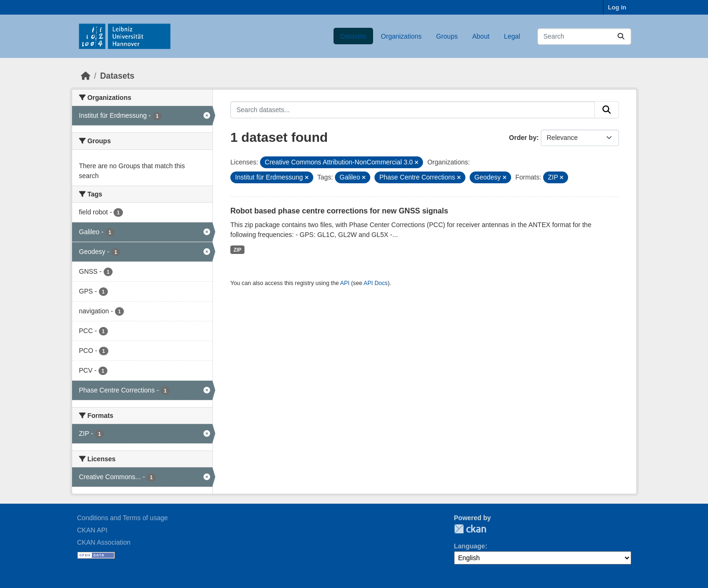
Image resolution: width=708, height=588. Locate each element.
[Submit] (621, 37)
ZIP (237, 250)
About (481, 36)
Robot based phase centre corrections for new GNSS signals (339, 211)
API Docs (376, 283)
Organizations (401, 36)
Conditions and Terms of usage (123, 518)
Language (470, 546)
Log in (617, 7)
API (345, 283)
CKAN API (93, 530)
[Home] (86, 76)
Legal (512, 36)
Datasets (354, 36)
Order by (523, 138)
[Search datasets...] (584, 37)
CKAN (470, 529)
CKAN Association (104, 542)
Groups (447, 36)
